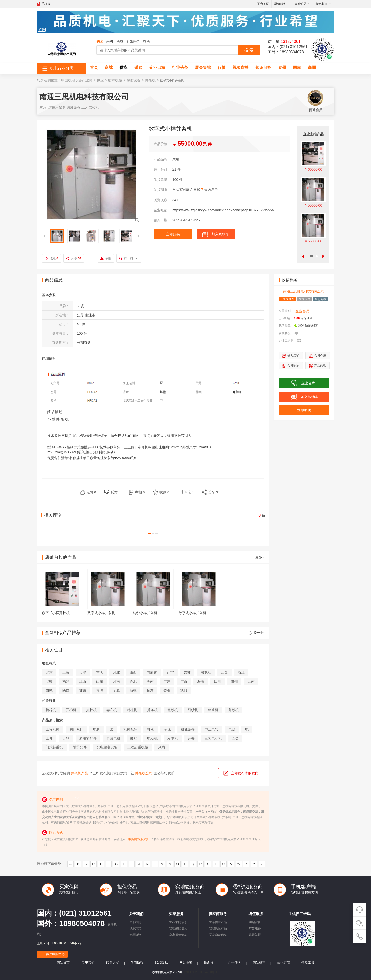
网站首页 (63, 963)
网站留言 (255, 922)
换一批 (256, 633)
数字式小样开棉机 (56, 613)
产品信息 (320, 366)
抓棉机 (91, 710)
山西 (133, 672)
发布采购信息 (178, 922)
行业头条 (133, 41)
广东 (167, 681)
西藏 (49, 690)
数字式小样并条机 (101, 613)
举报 (108, 258)
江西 (83, 681)
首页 (94, 67)
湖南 (150, 681)
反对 (116, 492)
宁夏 (116, 690)
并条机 (150, 80)
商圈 (312, 67)
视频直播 (240, 67)
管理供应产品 (218, 928)
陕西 (66, 690)
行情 (222, 67)
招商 (147, 41)
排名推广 (210, 963)
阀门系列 (76, 729)
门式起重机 (54, 747)
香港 (167, 690)
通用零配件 (88, 738)
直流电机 (113, 738)
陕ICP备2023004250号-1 (201, 972)
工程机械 (53, 729)
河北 (116, 672)
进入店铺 (293, 356)
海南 (201, 681)
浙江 (241, 672)
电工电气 (212, 729)
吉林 (187, 672)
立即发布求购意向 (245, 773)
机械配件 (130, 729)
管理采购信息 (178, 928)
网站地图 (186, 963)
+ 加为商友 (287, 299)
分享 (76, 258)
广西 (184, 681)
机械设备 (188, 729)
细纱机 (193, 710)
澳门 (184, 690)
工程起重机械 (138, 747)
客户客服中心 (55, 954)
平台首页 (263, 4)
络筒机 (213, 710)
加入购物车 (220, 234)
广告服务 (255, 928)
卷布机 (112, 710)
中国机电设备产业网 (77, 80)
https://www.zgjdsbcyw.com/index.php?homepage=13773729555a (223, 210)
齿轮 (66, 738)
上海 (66, 672)
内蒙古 (152, 672)
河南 (116, 681)
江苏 (224, 672)
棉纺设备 (134, 80)
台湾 (150, 690)
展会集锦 (203, 67)
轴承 (151, 729)
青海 (100, 690)
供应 (100, 41)
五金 (235, 738)
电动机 (152, 738)
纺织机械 (115, 80)
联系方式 (135, 928)
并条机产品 (79, 773)
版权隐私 (161, 963)
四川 (217, 681)
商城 (120, 41)
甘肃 (83, 690)
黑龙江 (206, 672)
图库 (297, 67)
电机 (97, 729)
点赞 (91, 492)
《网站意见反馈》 (138, 839)
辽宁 (170, 672)
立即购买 (173, 234)
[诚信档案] (312, 326)
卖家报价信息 (178, 935)
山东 (100, 681)
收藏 (54, 258)
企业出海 (157, 67)
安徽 (49, 681)
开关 (191, 738)
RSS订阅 (283, 963)
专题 (282, 67)
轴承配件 (80, 747)
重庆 (100, 672)
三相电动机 (213, 738)
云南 (251, 681)
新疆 (133, 690)
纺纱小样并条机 (145, 613)
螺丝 (134, 738)
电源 (232, 729)
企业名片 (308, 383)
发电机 (173, 738)
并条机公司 (144, 773)
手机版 (46, 4)
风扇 (161, 747)
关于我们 (135, 922)
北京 (49, 672)
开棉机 (71, 710)
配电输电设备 (107, 747)
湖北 (133, 681)
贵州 (234, 681)
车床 (167, 729)
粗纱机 (173, 710)
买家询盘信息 (218, 935)
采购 (110, 41)
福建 (66, 681)
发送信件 (304, 299)
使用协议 (135, 935)
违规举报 (255, 935)
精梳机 (132, 710)
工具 (49, 738)
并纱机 (234, 710)
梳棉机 (51, 710)
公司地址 (293, 366)
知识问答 (263, 67)
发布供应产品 (218, 922)
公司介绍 (320, 356)
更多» (260, 557)
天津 (83, 672)
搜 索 (249, 50)
